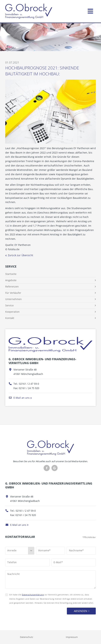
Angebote (11, 280)
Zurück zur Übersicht (20, 255)
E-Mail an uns (19, 398)
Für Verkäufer (13, 293)
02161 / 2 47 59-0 (29, 384)
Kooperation (12, 312)
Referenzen (12, 287)
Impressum (72, 637)
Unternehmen (13, 299)
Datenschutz (27, 637)
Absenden (81, 611)
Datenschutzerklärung (33, 595)
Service (9, 305)
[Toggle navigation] (90, 10)
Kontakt (10, 318)
